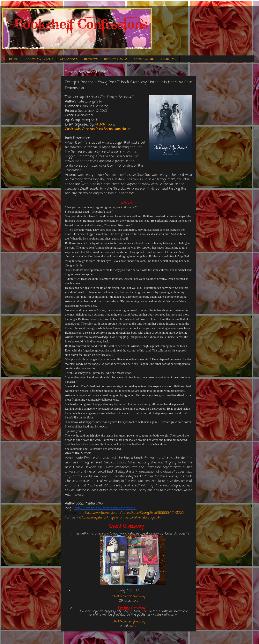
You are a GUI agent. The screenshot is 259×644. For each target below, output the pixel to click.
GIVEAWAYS (69, 59)
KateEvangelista (94, 518)
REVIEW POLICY (116, 59)
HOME (14, 59)
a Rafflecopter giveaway (128, 596)
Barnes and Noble (117, 129)
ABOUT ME (168, 59)
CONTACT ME (144, 59)
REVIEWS (91, 59)
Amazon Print (93, 129)
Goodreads (73, 129)
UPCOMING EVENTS (39, 59)
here (135, 601)
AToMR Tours (105, 125)
